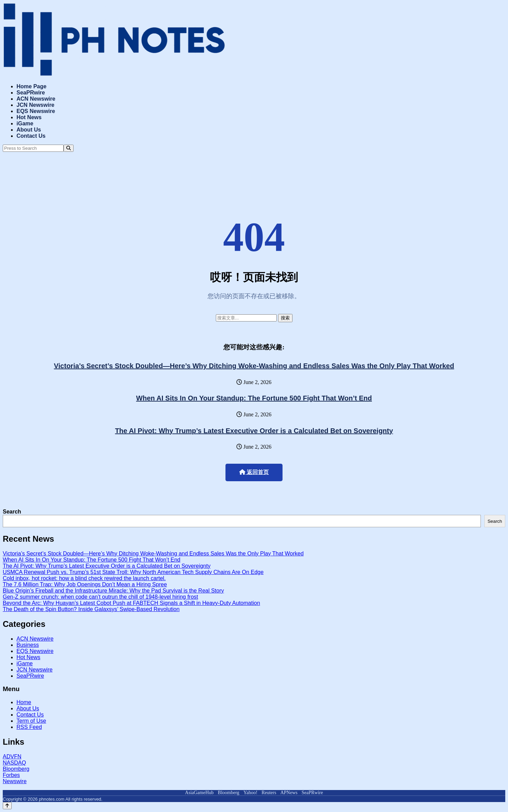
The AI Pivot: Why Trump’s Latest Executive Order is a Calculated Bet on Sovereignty (254, 431)
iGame (25, 123)
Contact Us (31, 136)
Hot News (29, 117)
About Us (29, 130)
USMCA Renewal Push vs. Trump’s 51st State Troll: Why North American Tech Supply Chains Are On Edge (133, 572)
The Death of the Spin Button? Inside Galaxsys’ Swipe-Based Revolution (91, 609)
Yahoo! (250, 793)
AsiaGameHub (199, 793)
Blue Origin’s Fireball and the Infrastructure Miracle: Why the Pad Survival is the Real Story (113, 591)
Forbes (11, 775)
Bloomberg (16, 769)
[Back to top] (7, 806)
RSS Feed (29, 727)
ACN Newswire (36, 99)
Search (12, 512)
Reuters (269, 793)
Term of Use (31, 721)
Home (24, 702)
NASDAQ (14, 763)
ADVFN (12, 757)
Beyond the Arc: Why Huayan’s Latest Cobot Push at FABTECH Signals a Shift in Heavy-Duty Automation (131, 603)
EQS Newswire (36, 111)
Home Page (31, 86)
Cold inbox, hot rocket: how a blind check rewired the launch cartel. (84, 578)
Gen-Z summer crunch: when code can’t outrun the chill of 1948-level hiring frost (100, 597)
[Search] (69, 148)
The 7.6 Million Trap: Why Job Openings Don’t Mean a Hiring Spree (85, 584)
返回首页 (254, 472)
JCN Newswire (35, 105)
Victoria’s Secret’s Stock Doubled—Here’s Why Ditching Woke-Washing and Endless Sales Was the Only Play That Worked (254, 366)
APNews (289, 793)
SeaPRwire (31, 93)
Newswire (15, 781)
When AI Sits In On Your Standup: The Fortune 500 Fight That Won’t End (254, 398)
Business (28, 645)
